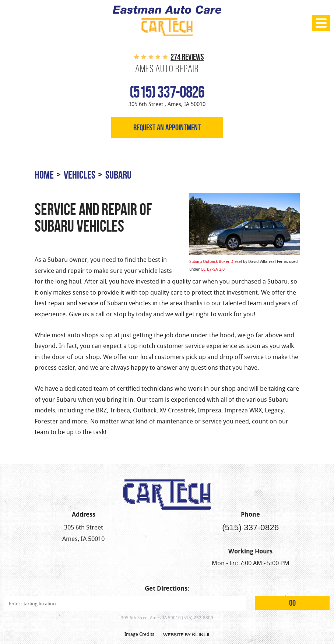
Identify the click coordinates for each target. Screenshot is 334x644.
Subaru (118, 175)
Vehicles (80, 175)
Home (44, 175)
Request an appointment (167, 127)
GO (292, 603)
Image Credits (139, 634)
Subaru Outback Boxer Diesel (216, 261)
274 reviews (187, 57)
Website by (186, 635)
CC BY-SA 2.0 (213, 269)
